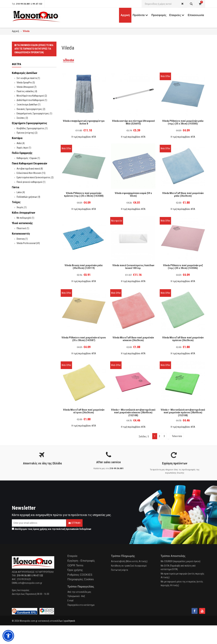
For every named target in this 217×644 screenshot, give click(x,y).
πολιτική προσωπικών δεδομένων (74, 529)
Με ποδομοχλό (24, 218)
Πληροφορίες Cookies (81, 579)
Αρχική (15, 31)
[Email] (39, 523)
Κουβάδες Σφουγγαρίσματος (31, 128)
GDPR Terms (75, 565)
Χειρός (20, 207)
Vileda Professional (26, 243)
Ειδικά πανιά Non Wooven (29, 173)
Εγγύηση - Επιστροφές (81, 561)
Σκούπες (21, 118)
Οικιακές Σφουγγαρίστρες (29, 109)
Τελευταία (177, 436)
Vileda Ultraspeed (25, 87)
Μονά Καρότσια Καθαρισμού (30, 96)
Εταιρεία (72, 556)
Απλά (19, 143)
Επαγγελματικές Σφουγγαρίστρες (33, 113)
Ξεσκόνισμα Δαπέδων (27, 105)
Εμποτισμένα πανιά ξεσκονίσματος (34, 177)
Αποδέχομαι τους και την (52, 529)
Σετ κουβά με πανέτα (27, 78)
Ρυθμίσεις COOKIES (80, 575)
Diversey (21, 239)
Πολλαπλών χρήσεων (27, 197)
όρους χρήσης (40, 529)
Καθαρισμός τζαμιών (27, 158)
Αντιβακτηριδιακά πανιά (28, 169)
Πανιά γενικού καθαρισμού (29, 182)
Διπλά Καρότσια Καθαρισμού (30, 100)
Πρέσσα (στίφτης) (26, 133)
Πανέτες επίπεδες (25, 91)
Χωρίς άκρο (22, 148)
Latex (19, 192)
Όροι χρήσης (75, 570)
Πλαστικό (21, 228)
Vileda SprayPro (24, 83)
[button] (8, 636)
